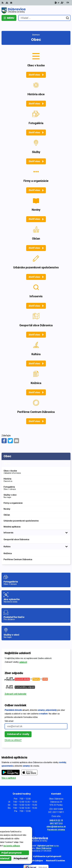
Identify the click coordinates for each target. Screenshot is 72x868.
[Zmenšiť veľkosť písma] (58, 3)
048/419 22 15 (56, 812)
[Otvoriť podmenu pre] (66, 456)
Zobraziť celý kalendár (16, 686)
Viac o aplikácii (9, 770)
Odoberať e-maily (18, 726)
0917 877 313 (56, 815)
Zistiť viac (34, 67)
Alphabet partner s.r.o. (48, 838)
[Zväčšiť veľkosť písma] (62, 3)
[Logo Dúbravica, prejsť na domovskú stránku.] (36, 10)
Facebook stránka (56, 822)
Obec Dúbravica (44, 840)
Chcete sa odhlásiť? (13, 732)
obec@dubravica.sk (56, 819)
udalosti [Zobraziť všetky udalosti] (23, 654)
